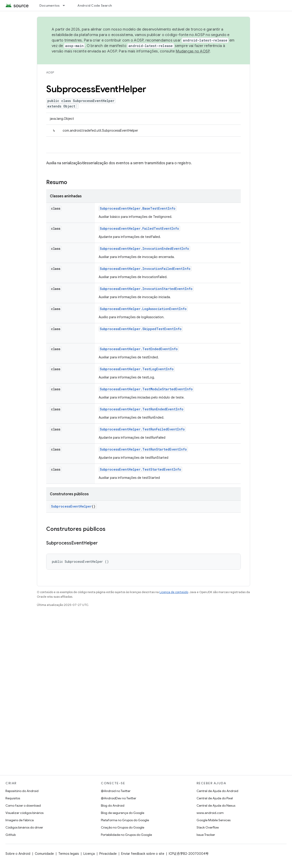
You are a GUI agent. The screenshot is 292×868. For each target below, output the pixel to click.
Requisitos (13, 798)
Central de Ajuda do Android (217, 791)
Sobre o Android (18, 854)
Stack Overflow (208, 827)
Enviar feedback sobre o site (143, 854)
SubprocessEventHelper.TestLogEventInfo (137, 369)
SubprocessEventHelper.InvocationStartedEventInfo (146, 289)
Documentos (50, 5)
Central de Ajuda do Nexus (216, 805)
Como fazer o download (23, 805)
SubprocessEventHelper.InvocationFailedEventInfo (145, 269)
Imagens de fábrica (20, 820)
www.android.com (210, 813)
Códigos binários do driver (24, 827)
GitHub (11, 835)
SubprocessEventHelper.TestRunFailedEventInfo (142, 429)
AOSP (50, 72)
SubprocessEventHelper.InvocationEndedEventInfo (144, 249)
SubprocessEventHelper (71, 506)
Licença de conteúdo (174, 592)
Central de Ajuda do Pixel (215, 798)
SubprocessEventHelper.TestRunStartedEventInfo (143, 449)
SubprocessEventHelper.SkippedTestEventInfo (141, 329)
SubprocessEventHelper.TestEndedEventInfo (139, 349)
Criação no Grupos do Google (123, 827)
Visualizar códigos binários (24, 813)
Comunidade (44, 854)
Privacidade (108, 854)
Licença (89, 854)
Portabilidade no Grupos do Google (126, 835)
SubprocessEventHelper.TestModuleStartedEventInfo (146, 389)
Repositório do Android (22, 791)
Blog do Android (113, 805)
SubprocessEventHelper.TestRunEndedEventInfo (142, 409)
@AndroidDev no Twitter (119, 798)
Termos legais (69, 854)
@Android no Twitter (116, 791)
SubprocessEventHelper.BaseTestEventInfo (138, 208)
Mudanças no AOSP (193, 51)
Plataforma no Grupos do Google (125, 820)
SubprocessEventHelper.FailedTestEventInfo (139, 228)
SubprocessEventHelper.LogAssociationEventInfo (143, 309)
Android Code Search (95, 5)
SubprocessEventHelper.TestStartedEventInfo (140, 469)
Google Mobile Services (214, 820)
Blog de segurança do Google (123, 813)
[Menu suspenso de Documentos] (66, 5)
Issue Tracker (206, 835)
